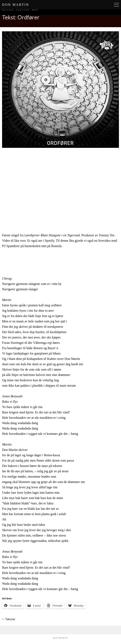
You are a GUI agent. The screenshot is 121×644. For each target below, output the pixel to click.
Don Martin (16, 5)
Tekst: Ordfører (21, 17)
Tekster (10, 619)
